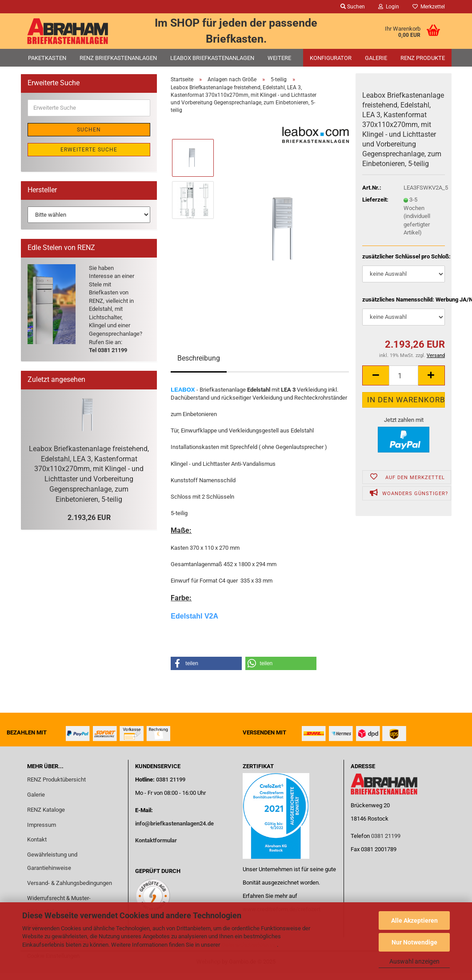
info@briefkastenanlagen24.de (174, 823)
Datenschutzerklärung (249, 945)
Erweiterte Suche (89, 150)
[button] (376, 375)
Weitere (279, 58)
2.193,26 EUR (89, 518)
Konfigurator (331, 58)
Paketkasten (47, 58)
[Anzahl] (404, 375)
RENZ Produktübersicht (56, 780)
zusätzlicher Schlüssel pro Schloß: (404, 256)
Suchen (89, 130)
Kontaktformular (156, 840)
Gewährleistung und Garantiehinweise (52, 861)
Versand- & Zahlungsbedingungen (70, 883)
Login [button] (389, 7)
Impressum (42, 825)
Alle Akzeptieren (414, 920)
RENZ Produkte (423, 58)
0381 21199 (170, 780)
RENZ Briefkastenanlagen (118, 58)
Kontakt (37, 839)
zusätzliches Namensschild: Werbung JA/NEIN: (404, 300)
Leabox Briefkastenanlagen (212, 58)
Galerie (376, 58)
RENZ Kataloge (46, 810)
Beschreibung (199, 358)
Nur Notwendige (414, 942)
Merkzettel (429, 7)
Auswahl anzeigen (414, 961)
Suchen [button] (353, 7)
